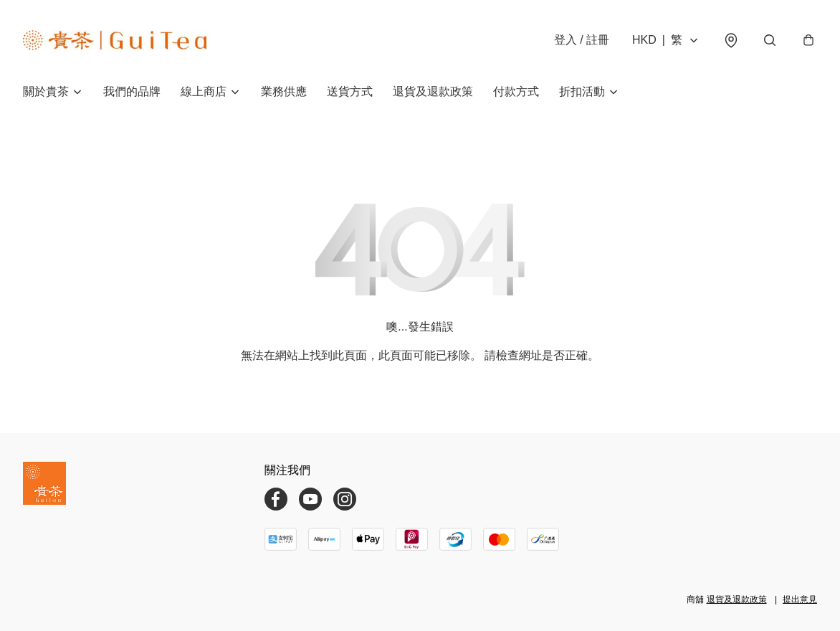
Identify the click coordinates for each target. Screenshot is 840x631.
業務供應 (284, 91)
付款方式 (516, 91)
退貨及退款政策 (433, 91)
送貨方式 (350, 91)
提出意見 (800, 599)
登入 (582, 40)
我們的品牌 (132, 91)
